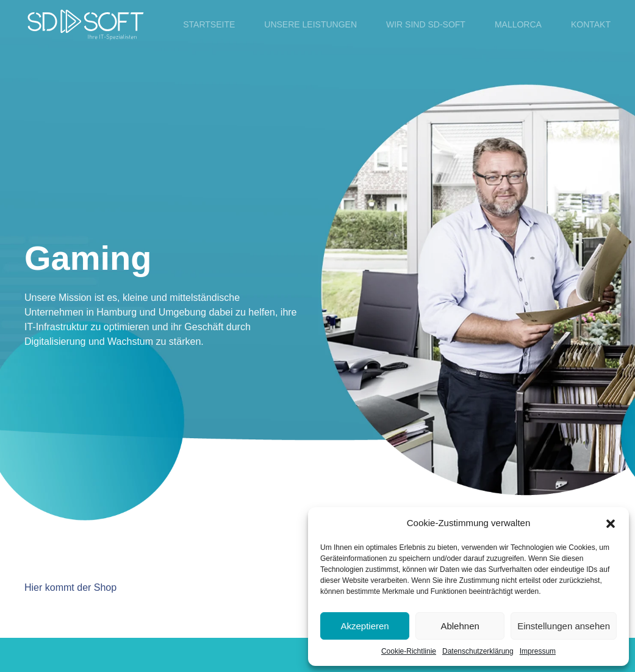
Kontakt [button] (591, 24)
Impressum (538, 651)
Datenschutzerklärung (478, 651)
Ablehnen (460, 626)
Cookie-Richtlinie (409, 651)
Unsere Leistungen (310, 24)
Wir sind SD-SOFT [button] (426, 24)
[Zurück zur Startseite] (85, 24)
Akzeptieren (364, 626)
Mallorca (518, 24)
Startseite (209, 24)
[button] (611, 523)
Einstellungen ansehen (564, 626)
